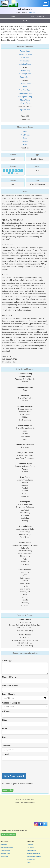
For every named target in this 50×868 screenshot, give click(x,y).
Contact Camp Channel (34, 856)
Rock (25, 132)
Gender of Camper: (11, 703)
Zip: (4, 737)
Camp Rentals (4, 856)
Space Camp (25, 110)
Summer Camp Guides (34, 853)
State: (5, 729)
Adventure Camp (25, 54)
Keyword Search (5, 850)
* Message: (7, 661)
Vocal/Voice (25, 135)
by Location (4, 844)
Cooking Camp (25, 74)
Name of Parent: (10, 677)
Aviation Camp (25, 64)
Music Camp (25, 100)
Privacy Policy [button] (8, 790)
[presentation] (22, 767)
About (13, 16)
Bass (25, 145)
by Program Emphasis (7, 847)
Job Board (30, 844)
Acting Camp (25, 51)
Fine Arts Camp (25, 90)
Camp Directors (32, 850)
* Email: (6, 754)
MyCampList (31, 859)
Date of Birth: (8, 694)
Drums (25, 141)
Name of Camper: (10, 686)
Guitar (25, 138)
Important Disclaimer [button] (9, 834)
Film (25, 87)
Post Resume (31, 847)
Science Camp (25, 103)
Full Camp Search (5, 853)
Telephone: (7, 746)
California (31, 12)
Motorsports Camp (25, 97)
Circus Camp (25, 71)
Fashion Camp (25, 84)
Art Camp (25, 57)
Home (29, 862)
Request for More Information (25, 653)
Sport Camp (25, 61)
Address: (6, 711)
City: (4, 720)
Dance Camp (25, 77)
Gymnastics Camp (25, 93)
